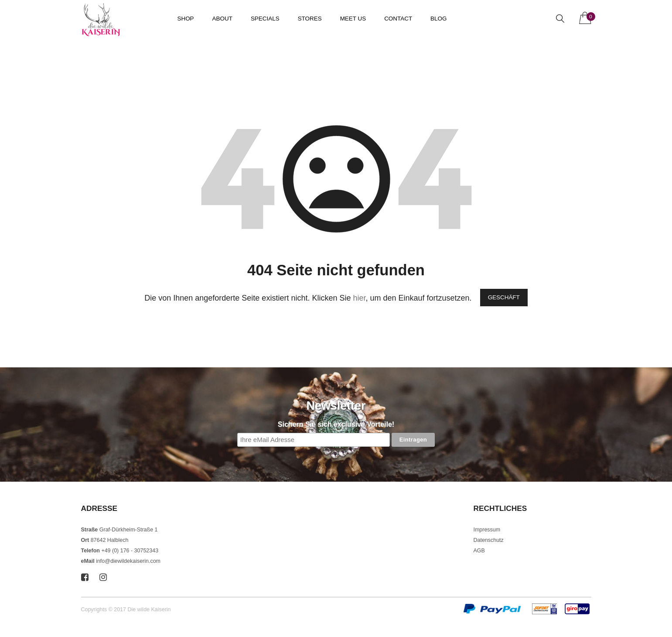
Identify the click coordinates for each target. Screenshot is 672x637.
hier (359, 298)
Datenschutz (489, 540)
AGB (479, 551)
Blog (438, 19)
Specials (265, 19)
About (222, 19)
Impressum (487, 530)
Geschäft (504, 297)
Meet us (353, 19)
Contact (398, 19)
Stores (310, 19)
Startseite (94, 47)
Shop (186, 19)
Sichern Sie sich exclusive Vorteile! (336, 424)
